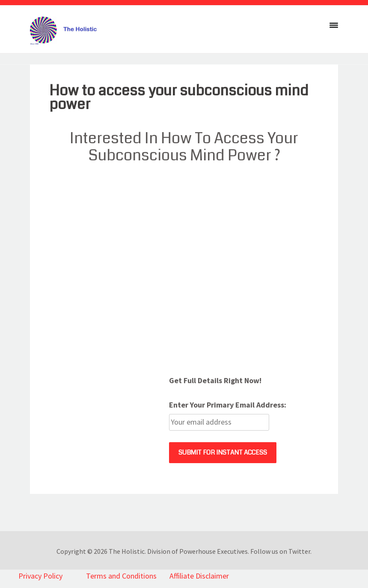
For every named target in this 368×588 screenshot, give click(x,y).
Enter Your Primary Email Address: (228, 405)
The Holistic (127, 551)
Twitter (299, 551)
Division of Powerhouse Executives (197, 551)
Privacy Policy (40, 576)
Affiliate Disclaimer (199, 576)
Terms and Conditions (121, 576)
